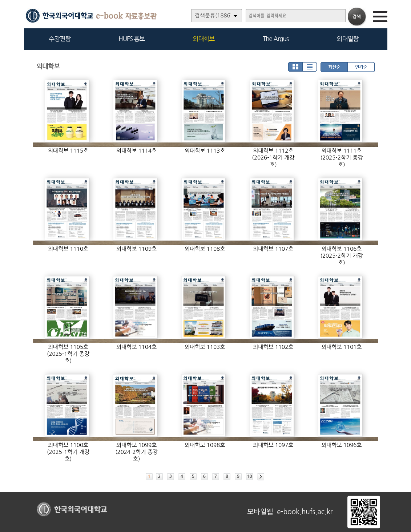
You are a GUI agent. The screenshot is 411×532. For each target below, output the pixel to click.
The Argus (276, 39)
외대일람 (348, 39)
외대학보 (204, 39)
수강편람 (60, 39)
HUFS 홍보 (132, 39)
